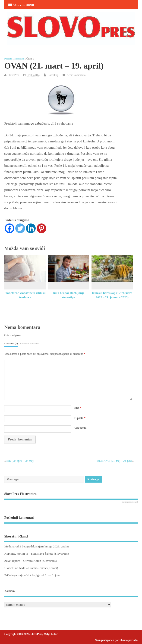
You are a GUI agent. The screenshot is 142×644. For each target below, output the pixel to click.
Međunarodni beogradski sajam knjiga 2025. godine (37, 546)
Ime (78, 408)
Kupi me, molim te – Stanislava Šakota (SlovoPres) (36, 554)
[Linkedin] (31, 228)
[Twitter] (20, 228)
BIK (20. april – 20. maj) (20, 461)
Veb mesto (80, 428)
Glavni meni (21, 4)
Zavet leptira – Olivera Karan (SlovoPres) (30, 561)
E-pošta (80, 418)
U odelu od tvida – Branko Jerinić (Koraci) (31, 568)
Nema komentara (76, 75)
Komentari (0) (11, 344)
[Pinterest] (41, 228)
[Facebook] (9, 228)
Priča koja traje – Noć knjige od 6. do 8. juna (32, 575)
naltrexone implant (130, 502)
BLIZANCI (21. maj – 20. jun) (114, 461)
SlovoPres (13, 75)
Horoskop (53, 75)
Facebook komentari (30, 344)
